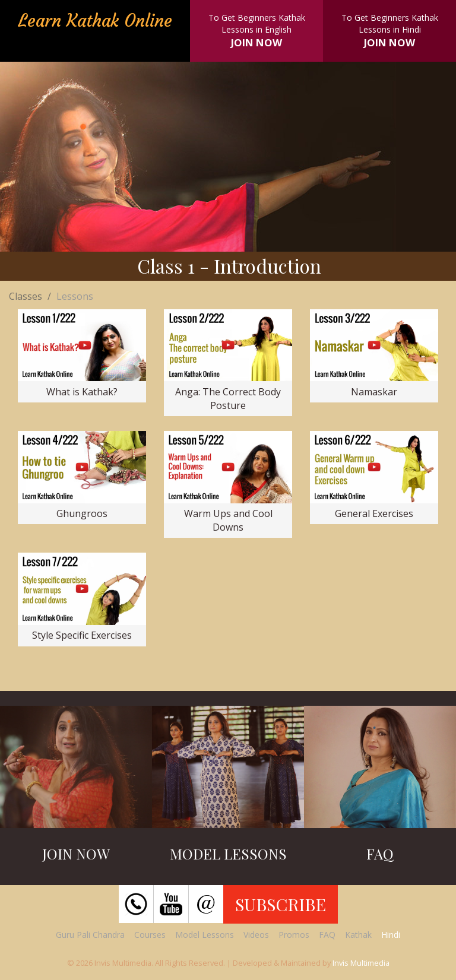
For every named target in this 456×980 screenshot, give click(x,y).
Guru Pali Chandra (90, 935)
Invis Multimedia (361, 963)
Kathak (358, 935)
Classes (26, 296)
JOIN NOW (256, 42)
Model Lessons (205, 935)
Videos (256, 935)
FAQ (327, 935)
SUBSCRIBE (281, 904)
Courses (150, 935)
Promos (294, 935)
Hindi (391, 935)
